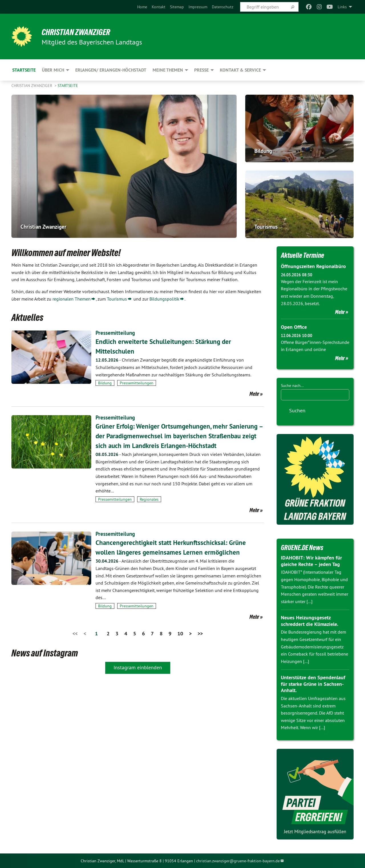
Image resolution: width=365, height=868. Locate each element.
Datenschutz (223, 7)
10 (180, 633)
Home (142, 7)
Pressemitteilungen (137, 383)
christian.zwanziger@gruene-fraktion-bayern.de (238, 860)
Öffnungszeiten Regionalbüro (313, 266)
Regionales (149, 499)
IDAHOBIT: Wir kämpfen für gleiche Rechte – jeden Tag (311, 561)
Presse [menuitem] (201, 70)
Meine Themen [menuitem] (168, 70)
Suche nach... (292, 385)
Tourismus (117, 299)
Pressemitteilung (116, 333)
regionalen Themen (72, 299)
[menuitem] (142, 7)
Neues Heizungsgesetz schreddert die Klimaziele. (310, 620)
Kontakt (159, 7)
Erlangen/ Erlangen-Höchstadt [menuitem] (111, 70)
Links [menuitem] (342, 7)
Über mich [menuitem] (53, 70)
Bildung (105, 383)
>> (200, 633)
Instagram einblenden (138, 667)
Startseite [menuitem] (24, 70)
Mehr (254, 394)
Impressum (198, 7)
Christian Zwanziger (79, 32)
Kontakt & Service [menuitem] (240, 70)
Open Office (294, 327)
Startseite (68, 86)
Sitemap (177, 7)
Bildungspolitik (164, 299)
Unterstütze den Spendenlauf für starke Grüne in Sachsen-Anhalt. (313, 684)
